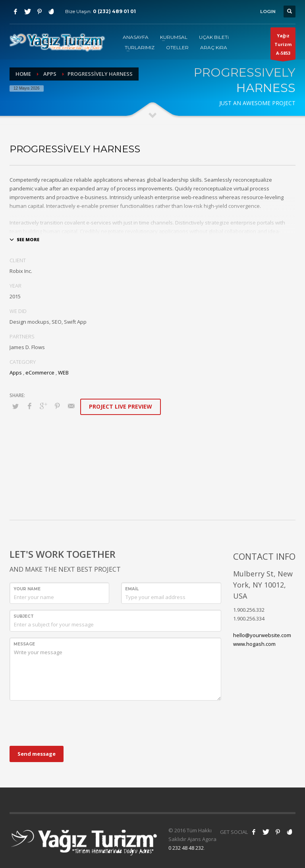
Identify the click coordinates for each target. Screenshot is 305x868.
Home (23, 74)
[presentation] (70, 722)
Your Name (27, 589)
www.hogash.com (254, 644)
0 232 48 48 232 (186, 848)
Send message (37, 754)
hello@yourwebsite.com (262, 635)
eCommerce (40, 373)
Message (24, 644)
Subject (24, 616)
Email (132, 589)
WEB (63, 373)
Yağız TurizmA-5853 (283, 46)
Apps (50, 74)
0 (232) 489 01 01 (114, 11)
